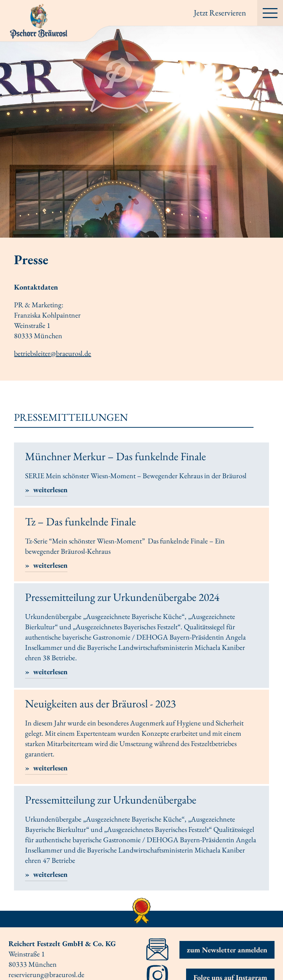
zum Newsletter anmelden (227, 950)
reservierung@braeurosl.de (46, 974)
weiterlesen (49, 490)
